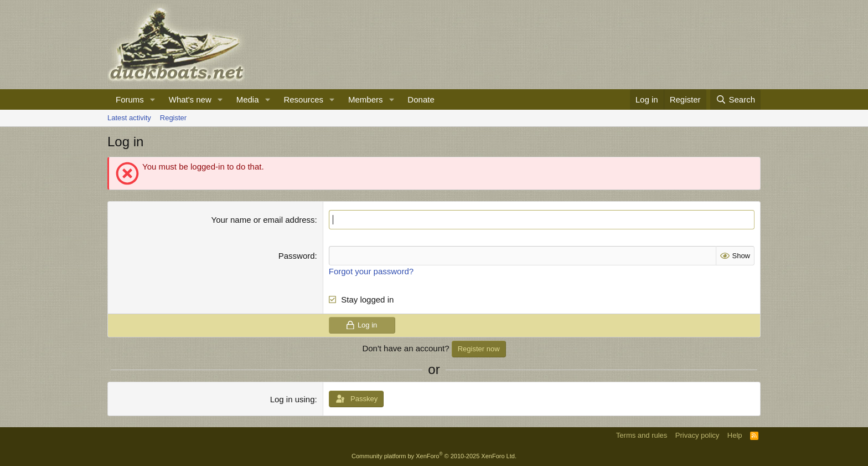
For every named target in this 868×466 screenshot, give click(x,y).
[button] (153, 99)
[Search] (735, 99)
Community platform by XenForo (434, 456)
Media (248, 99)
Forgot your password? (371, 271)
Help (735, 435)
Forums (130, 99)
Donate (421, 99)
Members (366, 99)
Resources (303, 99)
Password (297, 256)
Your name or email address (263, 220)
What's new (190, 99)
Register (173, 118)
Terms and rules (642, 435)
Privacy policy (697, 435)
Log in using (293, 399)
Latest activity (129, 118)
